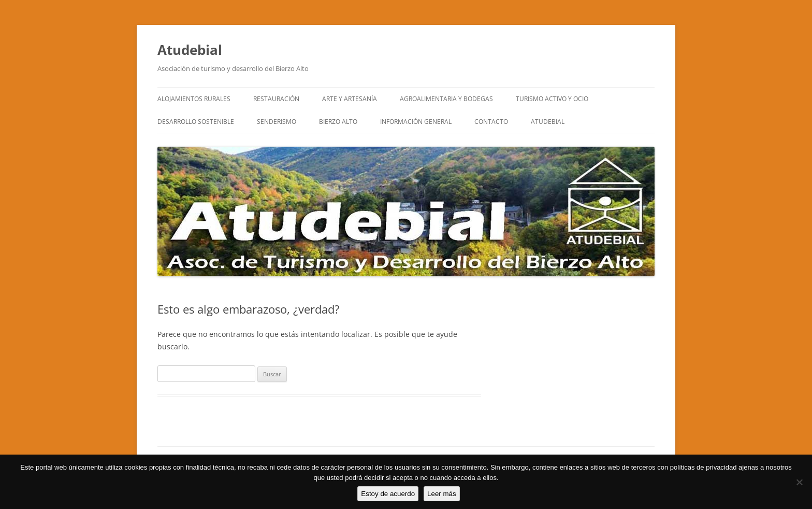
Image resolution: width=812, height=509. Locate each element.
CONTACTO (491, 122)
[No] (799, 482)
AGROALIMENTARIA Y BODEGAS (446, 99)
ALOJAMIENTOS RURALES (194, 99)
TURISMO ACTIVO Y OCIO (552, 99)
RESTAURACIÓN (276, 99)
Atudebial (190, 50)
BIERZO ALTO (338, 122)
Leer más (442, 494)
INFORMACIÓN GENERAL (416, 122)
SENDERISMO (277, 122)
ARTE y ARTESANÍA (350, 99)
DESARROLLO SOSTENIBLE (196, 122)
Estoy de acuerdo (388, 494)
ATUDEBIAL (548, 122)
